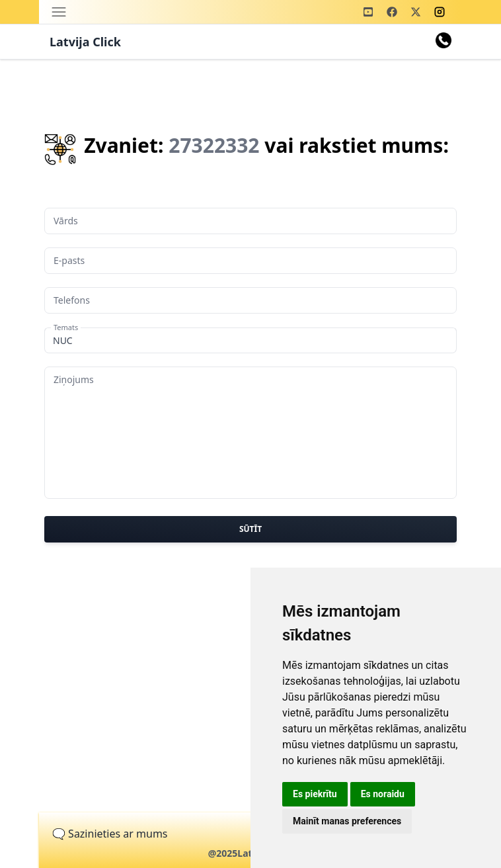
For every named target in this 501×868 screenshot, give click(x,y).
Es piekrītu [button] (315, 794)
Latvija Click (85, 42)
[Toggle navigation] (59, 12)
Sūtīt (251, 529)
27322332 (214, 145)
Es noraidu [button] (383, 794)
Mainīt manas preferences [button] (347, 821)
